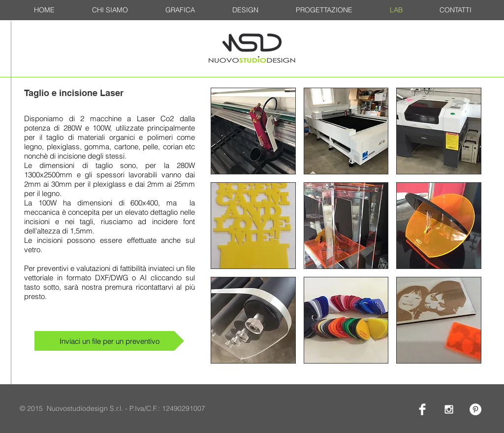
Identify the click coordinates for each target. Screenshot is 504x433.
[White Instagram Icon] (449, 409)
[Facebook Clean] (422, 409)
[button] (253, 131)
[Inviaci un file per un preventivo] (109, 341)
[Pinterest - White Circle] (475, 409)
